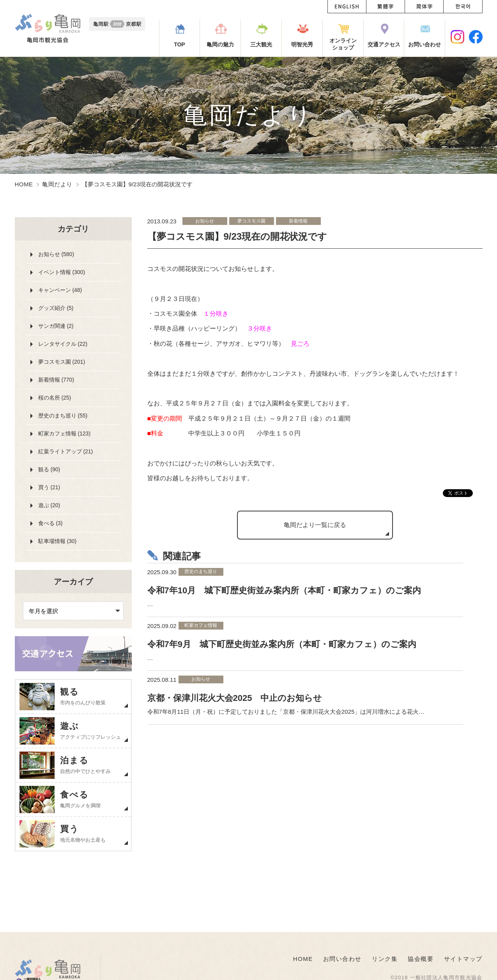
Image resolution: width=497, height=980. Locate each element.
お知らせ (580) (56, 254)
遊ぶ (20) (49, 505)
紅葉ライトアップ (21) (66, 451)
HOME (24, 184)
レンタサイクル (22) (63, 344)
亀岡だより (57, 184)
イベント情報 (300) (62, 272)
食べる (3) (50, 523)
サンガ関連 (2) (56, 326)
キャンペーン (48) (60, 290)
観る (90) (49, 469)
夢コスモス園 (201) (62, 362)
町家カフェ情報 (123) (65, 433)
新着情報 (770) (56, 380)
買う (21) (49, 487)
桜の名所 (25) (55, 398)
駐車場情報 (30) (57, 541)
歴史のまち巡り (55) (63, 416)
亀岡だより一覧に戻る (315, 525)
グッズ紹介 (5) (56, 308)
